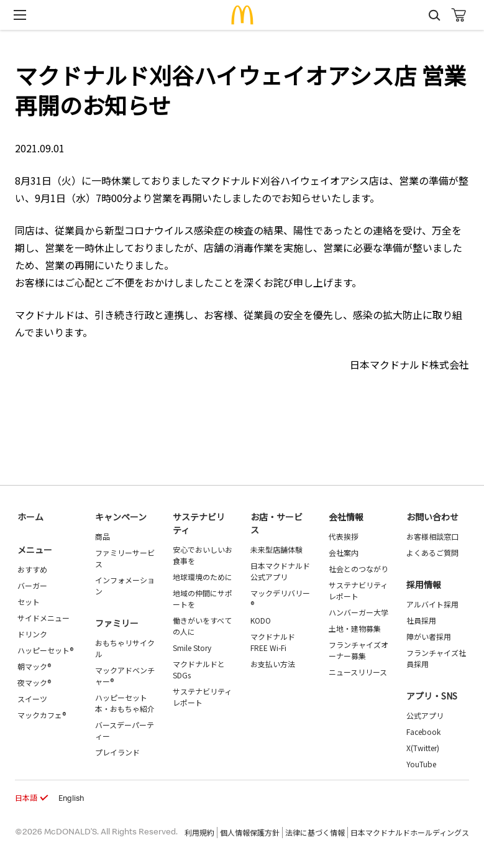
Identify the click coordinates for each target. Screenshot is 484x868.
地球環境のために (203, 577)
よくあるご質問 (432, 552)
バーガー (32, 585)
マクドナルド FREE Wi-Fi (273, 642)
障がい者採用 (429, 636)
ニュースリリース (358, 672)
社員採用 (421, 620)
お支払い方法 (273, 664)
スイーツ (32, 699)
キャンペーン (121, 517)
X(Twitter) (423, 748)
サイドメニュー (43, 618)
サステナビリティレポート (202, 697)
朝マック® (34, 666)
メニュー (35, 550)
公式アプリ (425, 715)
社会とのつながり (358, 569)
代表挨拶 (344, 536)
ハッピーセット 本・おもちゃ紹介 (125, 703)
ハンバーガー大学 (358, 612)
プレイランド (117, 752)
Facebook (423, 732)
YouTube (421, 764)
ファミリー (117, 623)
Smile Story (192, 648)
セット (29, 602)
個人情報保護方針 (250, 832)
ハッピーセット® (45, 650)
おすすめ (32, 569)
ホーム (30, 517)
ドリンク (32, 634)
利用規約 (199, 832)
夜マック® (34, 682)
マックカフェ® (42, 715)
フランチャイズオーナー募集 (358, 650)
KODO (261, 620)
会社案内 (344, 552)
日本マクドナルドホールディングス (410, 832)
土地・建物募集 (355, 628)
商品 (103, 536)
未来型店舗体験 (276, 549)
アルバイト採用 (432, 604)
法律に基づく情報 (315, 832)
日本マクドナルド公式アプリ (280, 571)
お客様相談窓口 (432, 536)
